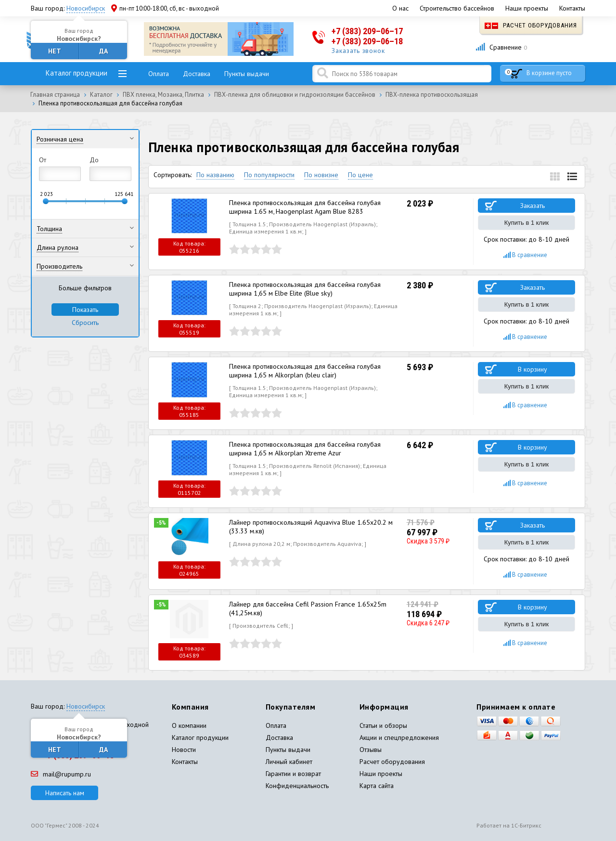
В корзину (533, 369)
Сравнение (501, 47)
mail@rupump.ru (61, 774)
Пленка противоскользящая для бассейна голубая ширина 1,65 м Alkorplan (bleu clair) (303, 371)
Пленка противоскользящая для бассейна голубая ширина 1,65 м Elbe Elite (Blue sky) (303, 289)
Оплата (159, 74)
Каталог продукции (77, 73)
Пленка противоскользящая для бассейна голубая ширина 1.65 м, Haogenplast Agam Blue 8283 (303, 207)
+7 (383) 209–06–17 (367, 31)
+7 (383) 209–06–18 (367, 41)
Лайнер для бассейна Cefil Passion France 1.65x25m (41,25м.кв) (307, 608)
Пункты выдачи (247, 74)
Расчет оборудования (531, 25)
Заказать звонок (359, 51)
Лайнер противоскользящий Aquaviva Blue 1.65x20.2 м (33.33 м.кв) (310, 527)
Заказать (533, 206)
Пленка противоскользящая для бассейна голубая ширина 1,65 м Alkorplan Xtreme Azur (303, 449)
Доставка (197, 74)
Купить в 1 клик (526, 223)
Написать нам (65, 793)
